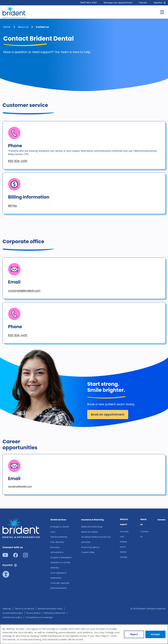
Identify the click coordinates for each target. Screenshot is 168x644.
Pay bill (143, 3)
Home (7, 27)
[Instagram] (25, 556)
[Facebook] (16, 556)
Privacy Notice (33, 613)
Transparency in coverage (39, 617)
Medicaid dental (90, 532)
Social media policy (13, 613)
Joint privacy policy (12, 617)
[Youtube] (5, 556)
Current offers (88, 552)
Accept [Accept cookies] (155, 634)
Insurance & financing (92, 520)
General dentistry (59, 537)
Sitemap (7, 609)
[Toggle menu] (162, 12)
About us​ (23, 27)
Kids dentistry (57, 542)
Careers (161, 520)
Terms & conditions (24, 609)
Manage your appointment (118, 3)
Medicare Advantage (92, 527)
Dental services (58, 520)
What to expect (124, 522)
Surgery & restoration (61, 557)
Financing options (90, 547)
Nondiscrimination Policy (50, 609)
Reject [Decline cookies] (134, 634)
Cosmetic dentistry (60, 583)
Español (158, 3)
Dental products (59, 588)
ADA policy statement (55, 613)
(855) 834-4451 (89, 3)
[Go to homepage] (14, 11)
